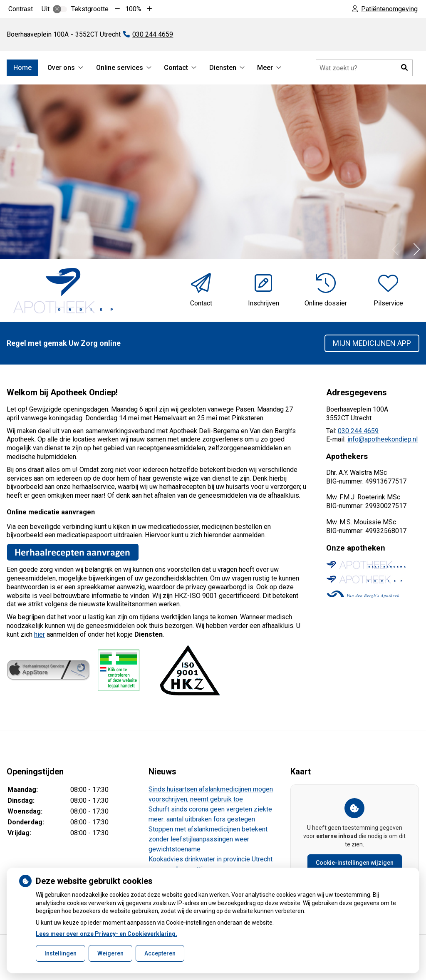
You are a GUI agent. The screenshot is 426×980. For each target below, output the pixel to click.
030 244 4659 (358, 431)
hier (40, 634)
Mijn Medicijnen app (372, 343)
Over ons (61, 68)
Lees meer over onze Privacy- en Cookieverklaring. (106, 934)
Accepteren (160, 953)
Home (22, 68)
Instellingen (61, 953)
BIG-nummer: (346, 506)
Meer (265, 68)
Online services (120, 68)
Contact (176, 68)
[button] (404, 68)
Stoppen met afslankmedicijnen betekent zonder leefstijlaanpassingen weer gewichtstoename (208, 839)
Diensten (223, 68)
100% (133, 9)
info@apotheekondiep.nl (383, 439)
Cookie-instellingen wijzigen (355, 863)
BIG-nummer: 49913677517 (366, 481)
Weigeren (110, 953)
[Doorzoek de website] (364, 68)
